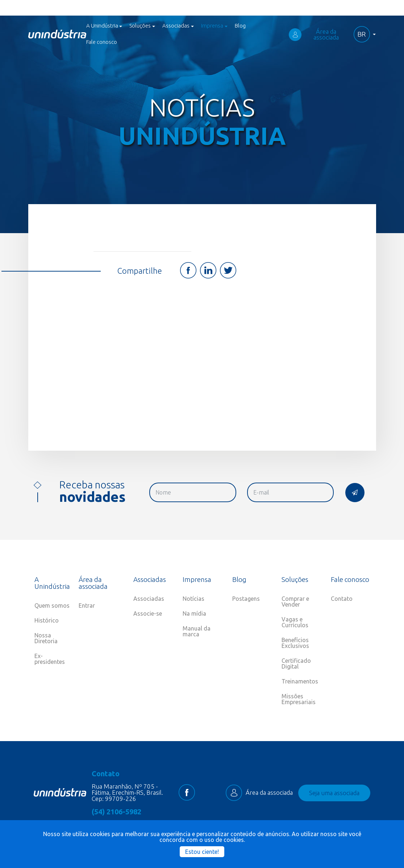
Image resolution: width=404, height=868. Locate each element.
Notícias (193, 599)
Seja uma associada (334, 793)
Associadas (149, 599)
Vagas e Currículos (295, 622)
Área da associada (314, 35)
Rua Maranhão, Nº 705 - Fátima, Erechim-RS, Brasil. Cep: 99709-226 (127, 792)
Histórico (47, 620)
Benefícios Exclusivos (295, 643)
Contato (342, 599)
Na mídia (194, 613)
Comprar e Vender (295, 602)
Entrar (87, 605)
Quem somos (52, 605)
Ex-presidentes (50, 659)
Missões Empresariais (299, 699)
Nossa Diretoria (46, 638)
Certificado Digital (296, 664)
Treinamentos (300, 681)
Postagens (246, 599)
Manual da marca (197, 631)
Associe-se (148, 613)
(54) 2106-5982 (116, 812)
